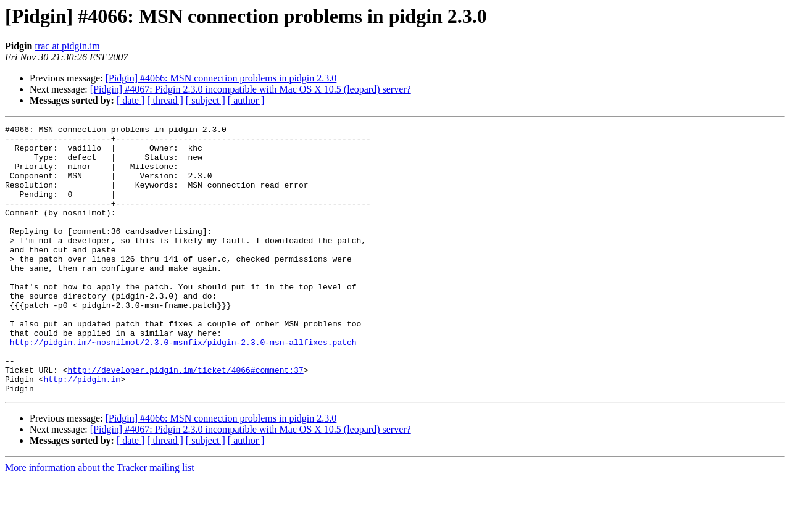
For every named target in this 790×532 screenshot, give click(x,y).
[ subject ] (206, 100)
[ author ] (246, 100)
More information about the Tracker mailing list (100, 521)
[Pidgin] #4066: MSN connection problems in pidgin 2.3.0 (221, 78)
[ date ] (131, 100)
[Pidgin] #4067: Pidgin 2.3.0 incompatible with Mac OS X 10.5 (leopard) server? (251, 89)
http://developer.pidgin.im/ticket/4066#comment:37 (185, 420)
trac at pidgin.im (67, 46)
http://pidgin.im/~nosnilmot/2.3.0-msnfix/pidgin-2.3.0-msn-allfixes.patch (183, 386)
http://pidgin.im (82, 431)
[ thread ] (165, 100)
